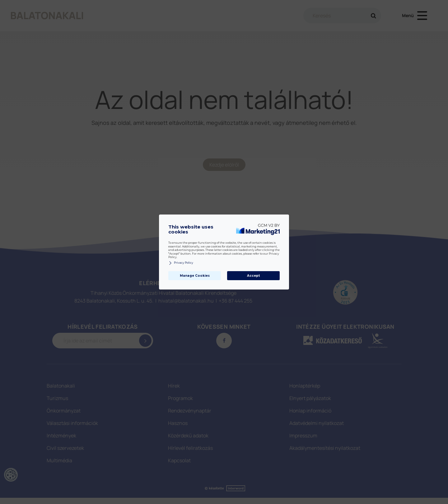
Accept (253, 276)
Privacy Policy (181, 263)
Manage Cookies (195, 276)
